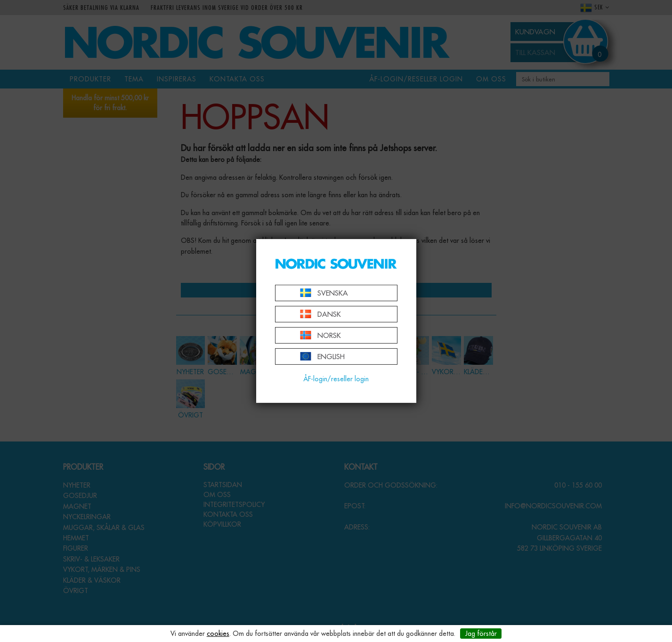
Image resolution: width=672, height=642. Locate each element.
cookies (218, 634)
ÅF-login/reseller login (336, 379)
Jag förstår (481, 634)
